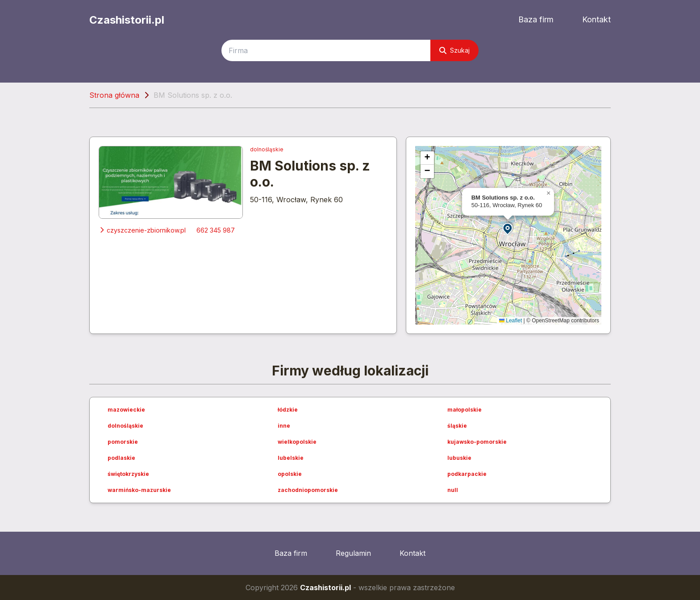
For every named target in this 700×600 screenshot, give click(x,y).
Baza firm (536, 19)
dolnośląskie (267, 149)
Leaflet (510, 321)
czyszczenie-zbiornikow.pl (142, 230)
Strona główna (114, 95)
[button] (508, 228)
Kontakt (596, 19)
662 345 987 (216, 230)
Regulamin (353, 553)
